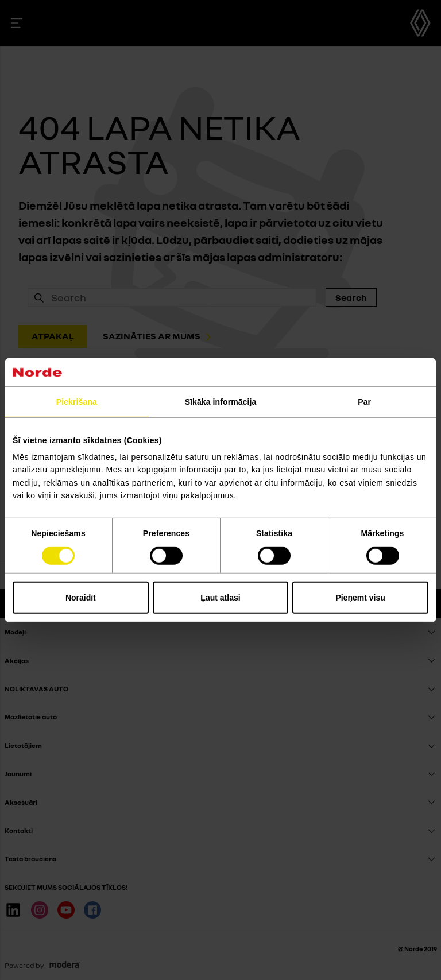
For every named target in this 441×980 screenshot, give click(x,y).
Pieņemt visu (360, 598)
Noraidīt (81, 598)
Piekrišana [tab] (77, 401)
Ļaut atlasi (220, 598)
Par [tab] (364, 401)
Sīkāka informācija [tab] (221, 401)
